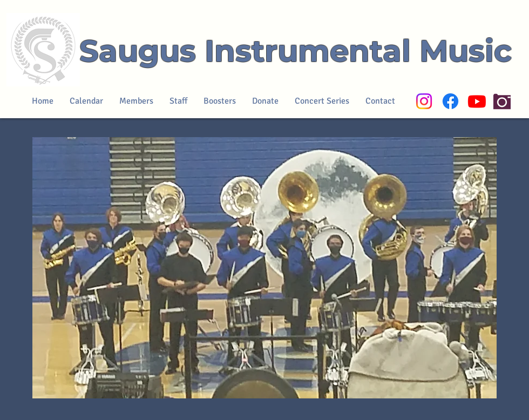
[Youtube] (477, 101)
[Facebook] (450, 101)
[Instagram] (424, 101)
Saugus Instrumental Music (296, 51)
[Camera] (502, 101)
